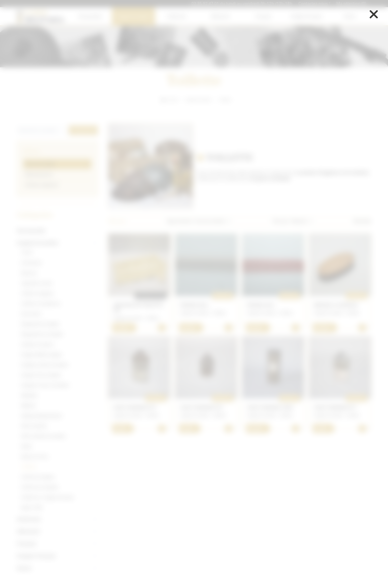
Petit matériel (34, 426)
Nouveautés (90, 16)
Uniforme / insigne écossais (48, 497)
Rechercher (83, 130)
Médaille (29, 395)
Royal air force (35, 456)
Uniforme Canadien (40, 487)
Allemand (220, 16)
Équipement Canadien (42, 334)
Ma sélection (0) (351, 4)
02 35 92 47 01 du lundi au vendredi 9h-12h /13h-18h (242, 4)
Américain (177, 16)
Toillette (29, 467)
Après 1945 (32, 507)
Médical (29, 406)
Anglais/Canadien (133, 16)
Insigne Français (306, 16)
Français (263, 16)
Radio (27, 446)
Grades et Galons (38, 344)
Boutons (29, 273)
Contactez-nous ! (314, 4)
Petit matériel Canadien (44, 436)
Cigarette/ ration (37, 283)
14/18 (27, 253)
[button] (214, 221)
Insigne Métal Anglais (42, 355)
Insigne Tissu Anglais (41, 375)
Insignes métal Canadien (45, 365)
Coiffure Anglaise (37, 293)
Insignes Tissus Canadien (45, 385)
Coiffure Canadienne (41, 304)
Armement (31, 263)
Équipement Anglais (40, 324)
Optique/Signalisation (42, 416)
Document (31, 314)
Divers (350, 16)
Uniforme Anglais (38, 477)
